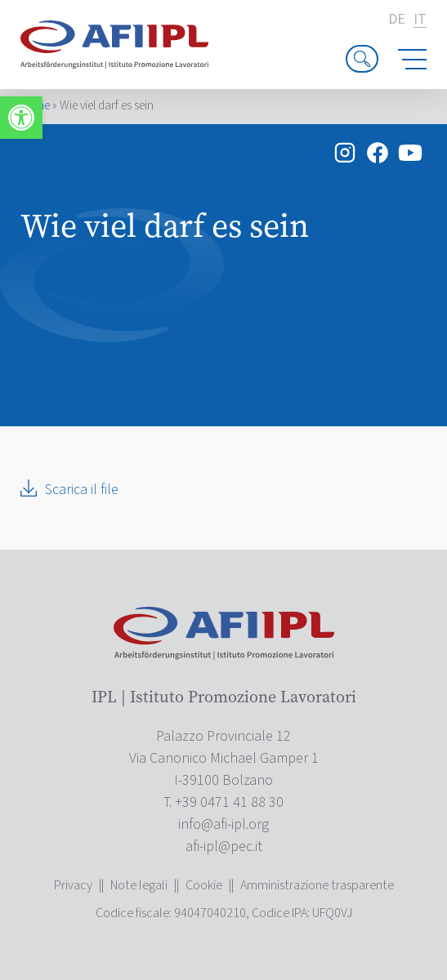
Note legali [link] (139, 885)
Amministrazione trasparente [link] (317, 885)
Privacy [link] (73, 885)
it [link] (420, 20)
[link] (21, 118)
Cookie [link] (204, 885)
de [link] (397, 20)
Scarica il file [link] (82, 490)
